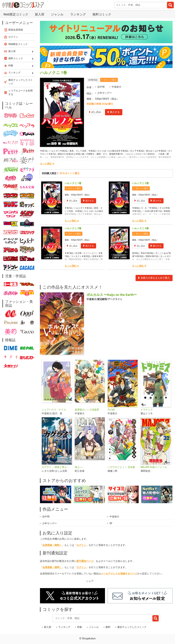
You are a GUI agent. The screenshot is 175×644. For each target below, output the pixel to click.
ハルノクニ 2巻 (140, 183)
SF (111, 523)
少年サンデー (105, 93)
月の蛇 (111, 410)
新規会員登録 (16, 30)
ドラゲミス (147, 410)
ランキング (78, 14)
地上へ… (79, 467)
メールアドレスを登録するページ (119, 574)
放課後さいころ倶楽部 (87, 410)
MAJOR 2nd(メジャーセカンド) (156, 467)
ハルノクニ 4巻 (140, 228)
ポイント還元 (110, 80)
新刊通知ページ (85, 561)
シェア (90, 581)
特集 (80, 627)
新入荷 (40, 14)
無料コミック (102, 14)
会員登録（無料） (52, 545)
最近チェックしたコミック (132, 627)
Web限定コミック (16, 14)
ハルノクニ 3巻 (73, 228)
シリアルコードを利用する (21, 92)
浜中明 (101, 87)
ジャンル (57, 14)
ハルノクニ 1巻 (73, 183)
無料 (108, 627)
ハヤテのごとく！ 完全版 (121, 467)
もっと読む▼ (47, 164)
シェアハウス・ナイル (54, 410)
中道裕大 (116, 87)
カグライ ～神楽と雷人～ (55, 467)
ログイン (81, 545)
